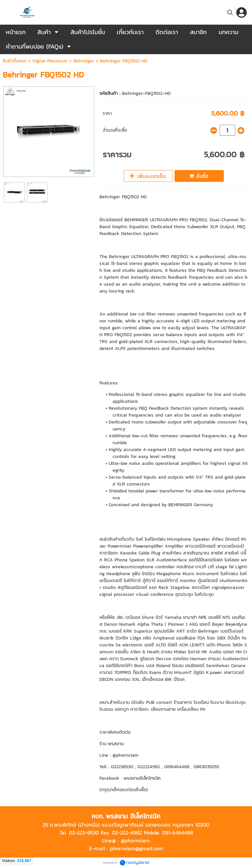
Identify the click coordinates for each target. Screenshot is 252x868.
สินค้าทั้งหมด (15, 61)
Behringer (84, 61)
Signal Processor (50, 61)
